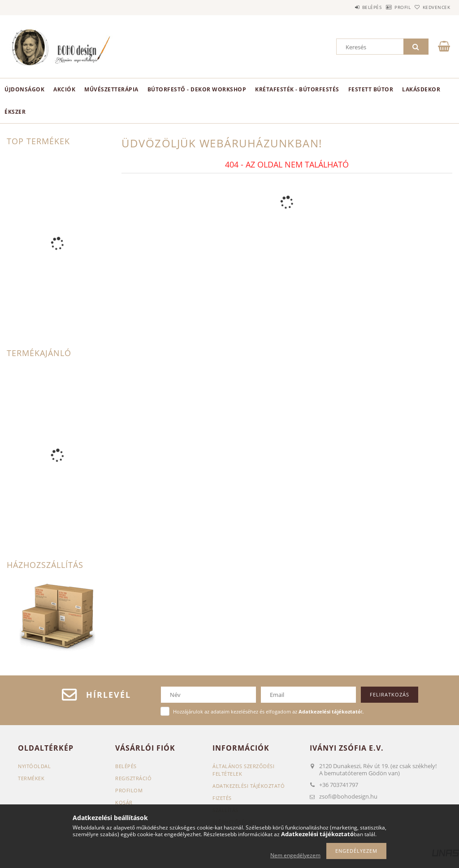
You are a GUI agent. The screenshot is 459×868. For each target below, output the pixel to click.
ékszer (15, 112)
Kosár (124, 802)
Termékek (31, 778)
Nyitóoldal (34, 766)
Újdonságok (24, 89)
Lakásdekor (421, 89)
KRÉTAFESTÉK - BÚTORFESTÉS (297, 89)
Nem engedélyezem (295, 855)
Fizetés (222, 798)
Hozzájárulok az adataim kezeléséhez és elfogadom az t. (268, 711)
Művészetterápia (111, 89)
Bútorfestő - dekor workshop (197, 89)
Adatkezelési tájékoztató (249, 786)
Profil (389, 7)
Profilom (129, 790)
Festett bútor (371, 89)
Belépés (349, 7)
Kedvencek (432, 7)
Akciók (64, 89)
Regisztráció (133, 778)
